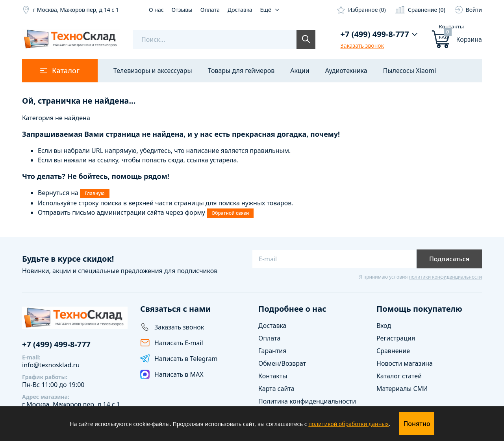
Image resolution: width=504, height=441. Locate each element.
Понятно (417, 424)
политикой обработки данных (348, 424)
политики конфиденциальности (445, 277)
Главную (94, 193)
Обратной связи (230, 213)
